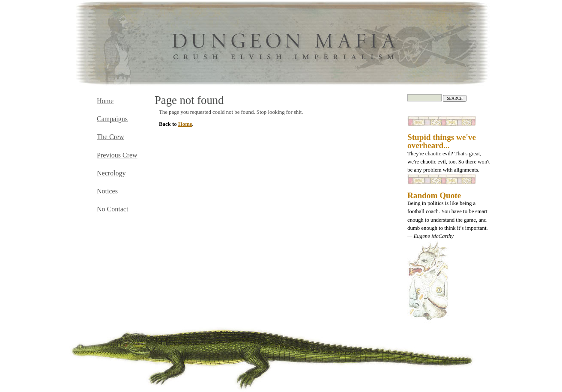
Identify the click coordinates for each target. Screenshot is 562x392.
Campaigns (112, 119)
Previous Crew (117, 155)
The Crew (111, 137)
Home (185, 124)
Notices (107, 191)
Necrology (111, 173)
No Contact (112, 209)
